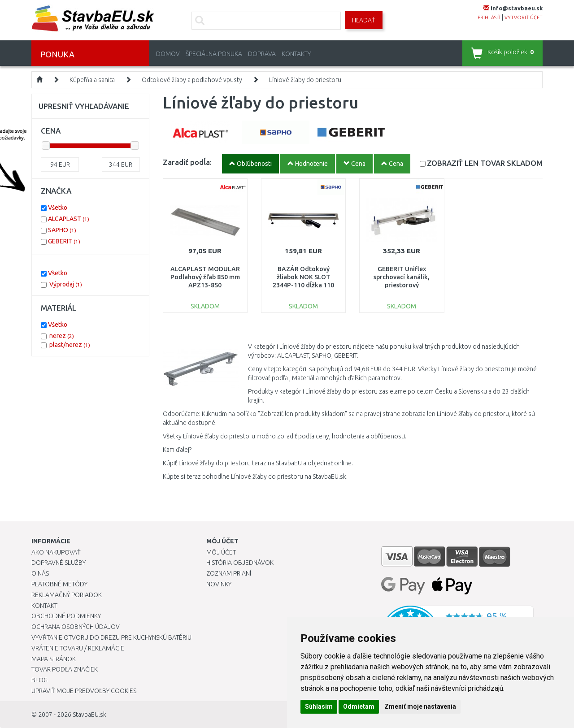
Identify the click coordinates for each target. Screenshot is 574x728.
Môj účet (221, 552)
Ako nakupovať (56, 552)
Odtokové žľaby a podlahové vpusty (192, 80)
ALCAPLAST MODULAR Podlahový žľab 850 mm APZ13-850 (205, 277)
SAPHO (62, 230)
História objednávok (240, 563)
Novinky (219, 584)
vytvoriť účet (524, 17)
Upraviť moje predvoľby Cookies (84, 691)
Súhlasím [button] (319, 706)
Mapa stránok (54, 659)
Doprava (262, 54)
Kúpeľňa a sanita (92, 80)
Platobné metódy (59, 584)
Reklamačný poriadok (67, 595)
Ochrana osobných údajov (76, 627)
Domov (168, 54)
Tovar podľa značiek (65, 669)
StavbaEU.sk (89, 715)
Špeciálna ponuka (214, 54)
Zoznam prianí (229, 573)
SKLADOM (485, 163)
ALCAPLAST (69, 219)
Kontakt (44, 606)
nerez (62, 336)
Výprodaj (66, 284)
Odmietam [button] (359, 706)
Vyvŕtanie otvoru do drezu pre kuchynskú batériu (111, 637)
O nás (40, 573)
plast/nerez (70, 345)
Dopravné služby (59, 563)
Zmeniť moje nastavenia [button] (420, 706)
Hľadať (364, 20)
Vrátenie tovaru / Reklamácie (78, 648)
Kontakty (296, 54)
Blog (39, 680)
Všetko (58, 208)
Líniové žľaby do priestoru (305, 80)
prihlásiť (489, 17)
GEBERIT (64, 241)
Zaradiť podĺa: (187, 162)
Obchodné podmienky (66, 616)
